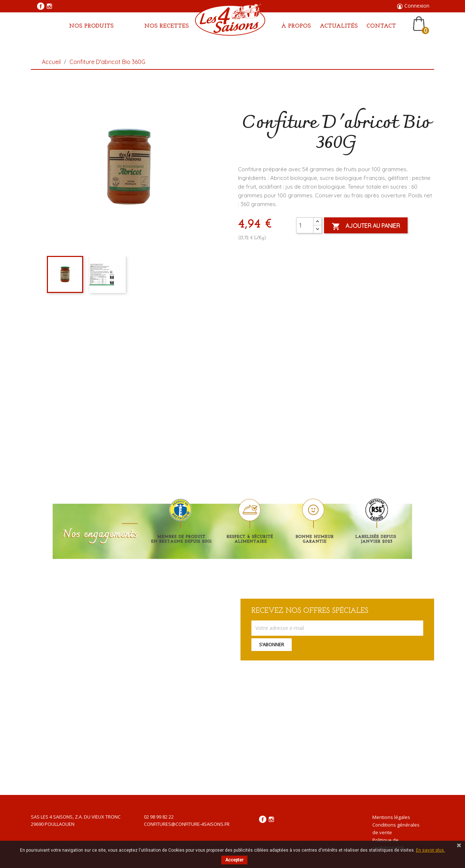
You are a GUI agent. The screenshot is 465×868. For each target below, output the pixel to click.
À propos (296, 26)
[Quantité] (305, 225)
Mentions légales (391, 817)
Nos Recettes (167, 26)
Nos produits (91, 26)
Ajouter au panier (366, 226)
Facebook (41, 6)
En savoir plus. (430, 850)
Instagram (49, 6)
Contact (381, 26)
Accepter (234, 860)
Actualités (339, 26)
